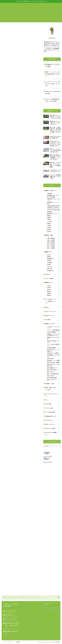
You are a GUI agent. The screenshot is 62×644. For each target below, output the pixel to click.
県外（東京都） (54, 244)
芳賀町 (54, 218)
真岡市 (54, 223)
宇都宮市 (3, 27)
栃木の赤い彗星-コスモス (54, 342)
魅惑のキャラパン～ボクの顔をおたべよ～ (54, 335)
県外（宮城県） (54, 248)
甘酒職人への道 (53, 384)
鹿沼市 (54, 216)
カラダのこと (53, 420)
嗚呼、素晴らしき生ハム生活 (53, 389)
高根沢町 (54, 212)
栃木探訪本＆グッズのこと (54, 356)
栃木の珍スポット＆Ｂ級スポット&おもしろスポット (12, 625)
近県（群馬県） (54, 242)
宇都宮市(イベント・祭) (54, 203)
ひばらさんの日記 (53, 428)
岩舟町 (54, 291)
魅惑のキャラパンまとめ (54, 338)
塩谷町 (54, 261)
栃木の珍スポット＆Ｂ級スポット (54, 365)
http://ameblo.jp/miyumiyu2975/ (12, 323)
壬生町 (54, 227)
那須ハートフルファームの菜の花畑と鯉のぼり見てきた (53, 74)
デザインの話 (53, 408)
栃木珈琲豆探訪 (54, 348)
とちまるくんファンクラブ (54, 327)
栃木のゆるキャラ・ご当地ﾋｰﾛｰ (54, 350)
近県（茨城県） (54, 240)
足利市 (54, 287)
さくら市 (54, 267)
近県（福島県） (54, 238)
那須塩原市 (54, 259)
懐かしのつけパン (54, 380)
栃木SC (53, 307)
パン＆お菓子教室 (53, 412)
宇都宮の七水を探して (54, 208)
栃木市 (54, 289)
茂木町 (54, 231)
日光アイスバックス (53, 311)
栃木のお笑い (54, 376)
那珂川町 (54, 269)
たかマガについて (10, 615)
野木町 (54, 295)
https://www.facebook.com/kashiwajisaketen (16, 322)
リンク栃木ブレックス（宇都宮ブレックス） (53, 301)
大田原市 (54, 263)
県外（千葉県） (54, 246)
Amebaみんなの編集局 (53, 433)
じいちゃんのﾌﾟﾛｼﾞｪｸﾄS (53, 395)
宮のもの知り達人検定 (54, 210)
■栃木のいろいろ (53, 324)
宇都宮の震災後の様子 (54, 206)
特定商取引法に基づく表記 (12, 632)
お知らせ (53, 274)
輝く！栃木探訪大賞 (54, 374)
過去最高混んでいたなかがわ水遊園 (53, 65)
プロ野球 (53, 320)
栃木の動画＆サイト (54, 368)
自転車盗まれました (53, 416)
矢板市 (54, 265)
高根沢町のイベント (54, 214)
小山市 (54, 286)
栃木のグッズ (54, 372)
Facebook (12, 220)
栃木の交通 (54, 359)
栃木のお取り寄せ (54, 370)
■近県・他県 (53, 235)
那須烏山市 (54, 271)
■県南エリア (53, 282)
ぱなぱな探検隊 (54, 332)
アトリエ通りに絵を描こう (54, 345)
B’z (53, 400)
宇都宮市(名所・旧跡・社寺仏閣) (54, 196)
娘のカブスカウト (53, 424)
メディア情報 (53, 278)
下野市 (54, 226)
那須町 (54, 257)
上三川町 (54, 222)
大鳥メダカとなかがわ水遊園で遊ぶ (53, 92)
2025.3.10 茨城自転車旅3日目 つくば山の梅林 (53, 100)
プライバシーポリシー (11, 619)
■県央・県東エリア (53, 190)
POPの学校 (53, 404)
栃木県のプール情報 (54, 353)
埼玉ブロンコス (53, 315)
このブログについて (11, 611)
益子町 (54, 229)
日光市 (54, 255)
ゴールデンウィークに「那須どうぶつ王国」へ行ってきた (53, 84)
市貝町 (54, 220)
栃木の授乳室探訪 (54, 378)
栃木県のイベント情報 (54, 361)
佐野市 (54, 293)
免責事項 (18, 642)
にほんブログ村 (47, 456)
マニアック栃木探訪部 (54, 330)
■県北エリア (53, 252)
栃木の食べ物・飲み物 (54, 363)
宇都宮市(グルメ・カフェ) (54, 200)
